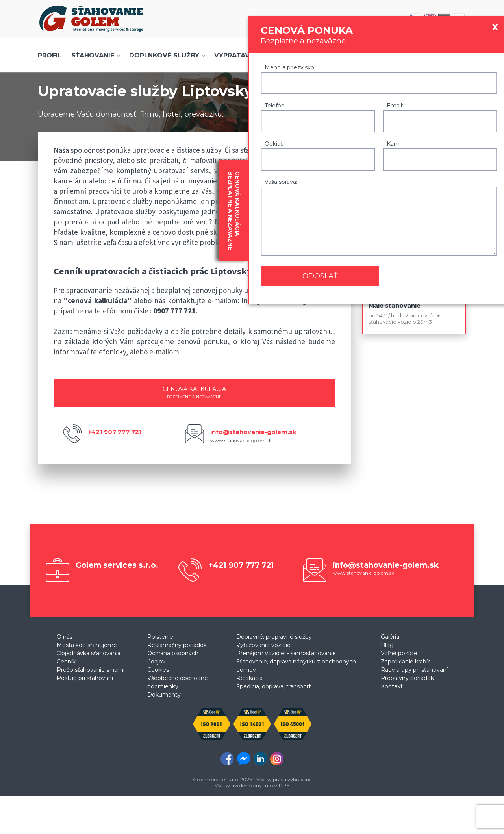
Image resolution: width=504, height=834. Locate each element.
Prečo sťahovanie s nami (91, 670)
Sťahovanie (93, 55)
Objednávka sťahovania (89, 653)
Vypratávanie (239, 55)
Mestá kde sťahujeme (87, 645)
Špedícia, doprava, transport (274, 686)
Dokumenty (164, 695)
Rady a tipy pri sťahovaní (414, 670)
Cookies (158, 670)
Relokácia (249, 678)
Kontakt (392, 686)
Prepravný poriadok (407, 678)
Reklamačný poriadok (177, 645)
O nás (65, 637)
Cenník (66, 662)
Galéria (390, 637)
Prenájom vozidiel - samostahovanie (286, 653)
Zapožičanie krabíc (406, 662)
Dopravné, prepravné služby (274, 637)
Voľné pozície (399, 653)
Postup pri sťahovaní (85, 678)
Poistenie (160, 637)
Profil (50, 55)
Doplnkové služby (164, 55)
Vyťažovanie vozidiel (264, 645)
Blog (387, 645)
